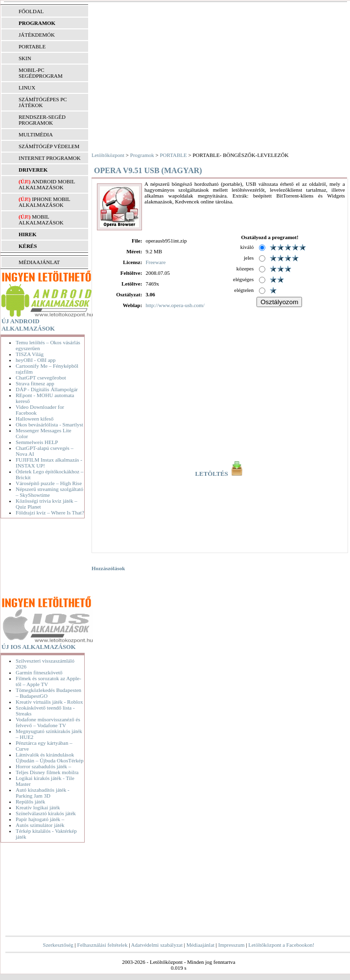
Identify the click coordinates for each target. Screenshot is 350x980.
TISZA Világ (30, 354)
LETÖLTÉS (220, 474)
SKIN (25, 58)
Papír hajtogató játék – (40, 819)
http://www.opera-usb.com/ (175, 305)
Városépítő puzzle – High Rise (49, 483)
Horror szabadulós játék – (43, 766)
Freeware (155, 262)
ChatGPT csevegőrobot (41, 378)
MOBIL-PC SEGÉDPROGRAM (41, 73)
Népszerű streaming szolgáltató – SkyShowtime (49, 492)
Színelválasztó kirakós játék (46, 813)
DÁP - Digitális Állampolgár (47, 389)
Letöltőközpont (108, 155)
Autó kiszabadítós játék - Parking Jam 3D (43, 793)
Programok (142, 155)
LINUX (27, 88)
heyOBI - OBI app (36, 360)
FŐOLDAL (31, 11)
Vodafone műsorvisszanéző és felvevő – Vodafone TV (48, 722)
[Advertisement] (44, 559)
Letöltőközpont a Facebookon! (281, 945)
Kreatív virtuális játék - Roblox (49, 702)
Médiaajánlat (200, 945)
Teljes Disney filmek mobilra (47, 772)
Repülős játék (30, 802)
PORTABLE (32, 46)
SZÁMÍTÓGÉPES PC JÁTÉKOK (43, 102)
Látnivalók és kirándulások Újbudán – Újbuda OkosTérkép (49, 757)
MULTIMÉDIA (36, 134)
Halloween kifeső (35, 419)
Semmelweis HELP (37, 442)
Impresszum (232, 945)
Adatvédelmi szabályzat (157, 945)
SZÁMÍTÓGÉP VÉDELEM (49, 146)
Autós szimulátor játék (40, 825)
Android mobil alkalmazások (47, 184)
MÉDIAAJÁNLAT (39, 262)
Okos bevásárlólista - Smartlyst (49, 424)
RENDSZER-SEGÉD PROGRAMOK (42, 120)
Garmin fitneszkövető (39, 672)
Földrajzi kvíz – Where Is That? (50, 512)
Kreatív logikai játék (38, 807)
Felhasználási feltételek (103, 945)
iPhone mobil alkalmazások (44, 202)
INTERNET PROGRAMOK (50, 158)
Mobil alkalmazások (41, 220)
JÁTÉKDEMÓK (37, 35)
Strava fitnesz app (35, 383)
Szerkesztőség (58, 945)
